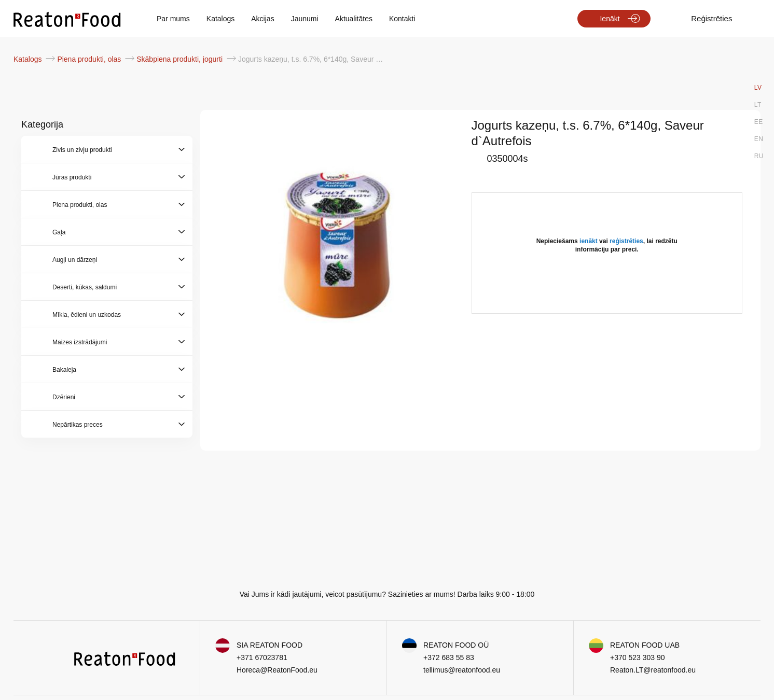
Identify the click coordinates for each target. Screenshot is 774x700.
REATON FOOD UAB (645, 645)
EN (759, 139)
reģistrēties (626, 241)
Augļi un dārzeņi (75, 260)
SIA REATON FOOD (269, 645)
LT (758, 105)
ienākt (589, 241)
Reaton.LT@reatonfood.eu (653, 670)
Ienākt (610, 19)
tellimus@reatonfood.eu (462, 670)
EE (759, 122)
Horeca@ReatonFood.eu (277, 670)
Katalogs (220, 19)
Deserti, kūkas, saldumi (85, 287)
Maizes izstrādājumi (80, 342)
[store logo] (67, 19)
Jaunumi (305, 19)
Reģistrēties (711, 18)
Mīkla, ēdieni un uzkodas (87, 315)
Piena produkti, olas (90, 59)
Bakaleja (64, 370)
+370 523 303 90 (638, 657)
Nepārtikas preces (78, 425)
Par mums (173, 19)
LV (758, 88)
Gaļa (59, 232)
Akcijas (262, 19)
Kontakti (402, 19)
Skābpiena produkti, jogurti (181, 59)
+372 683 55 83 (449, 657)
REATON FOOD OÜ (456, 645)
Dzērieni (64, 397)
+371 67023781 (262, 657)
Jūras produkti (72, 177)
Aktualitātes (354, 19)
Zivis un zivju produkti (82, 150)
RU (759, 156)
